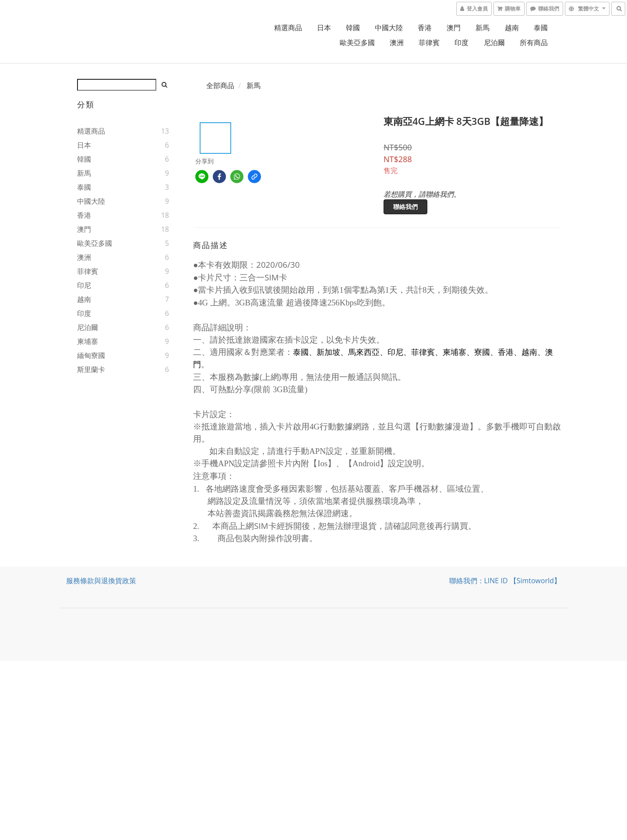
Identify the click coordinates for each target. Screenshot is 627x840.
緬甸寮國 (91, 355)
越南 (512, 28)
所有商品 (534, 43)
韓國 (353, 28)
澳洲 (397, 43)
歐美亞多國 (357, 43)
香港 (425, 28)
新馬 (483, 28)
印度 (461, 43)
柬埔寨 (88, 341)
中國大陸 (389, 28)
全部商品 (220, 85)
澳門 (454, 28)
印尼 (84, 285)
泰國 (541, 28)
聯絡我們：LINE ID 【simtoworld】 (505, 581)
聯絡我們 (405, 207)
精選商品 (288, 28)
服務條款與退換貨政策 (101, 581)
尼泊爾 (494, 43)
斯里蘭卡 (91, 369)
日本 (324, 28)
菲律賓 (429, 43)
